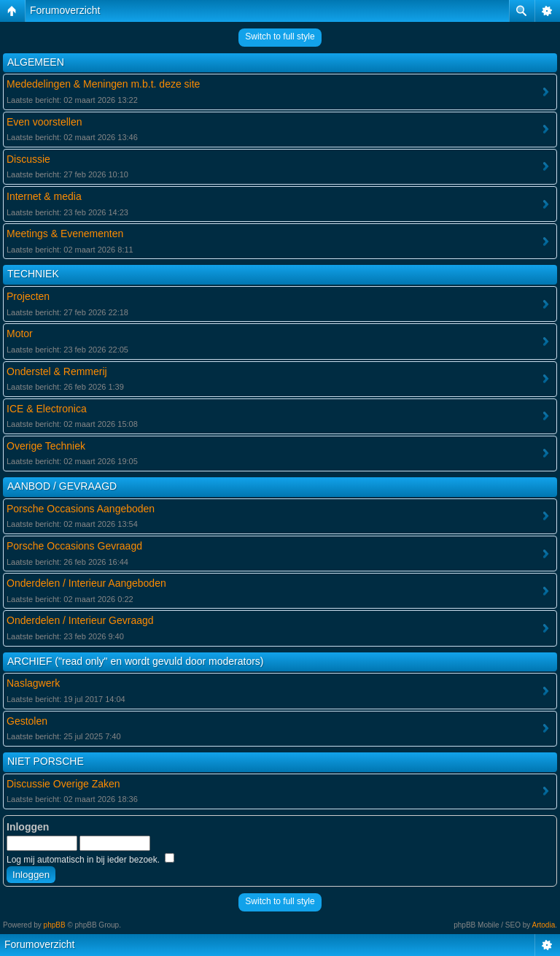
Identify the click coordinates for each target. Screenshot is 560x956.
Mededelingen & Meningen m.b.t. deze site (103, 84)
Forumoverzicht (65, 10)
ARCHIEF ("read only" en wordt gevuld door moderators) (136, 661)
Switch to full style (280, 36)
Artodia (544, 925)
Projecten (28, 296)
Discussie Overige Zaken (63, 784)
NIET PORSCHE (46, 761)
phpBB (55, 925)
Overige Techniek (46, 446)
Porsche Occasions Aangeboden (81, 509)
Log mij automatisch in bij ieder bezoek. (90, 860)
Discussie (28, 159)
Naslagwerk (33, 683)
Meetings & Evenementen (65, 234)
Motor (20, 334)
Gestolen (27, 721)
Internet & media (44, 196)
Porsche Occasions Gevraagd (74, 546)
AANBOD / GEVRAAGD (62, 486)
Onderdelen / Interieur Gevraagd (80, 620)
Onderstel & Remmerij (57, 371)
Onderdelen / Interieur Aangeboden (86, 583)
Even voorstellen (44, 122)
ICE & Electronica (47, 409)
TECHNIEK (33, 274)
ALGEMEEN (36, 62)
